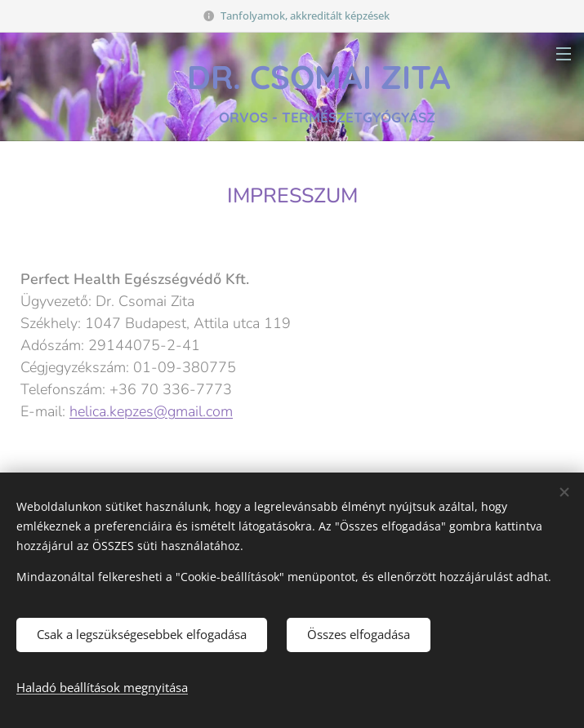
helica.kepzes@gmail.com (151, 411)
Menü (564, 54)
